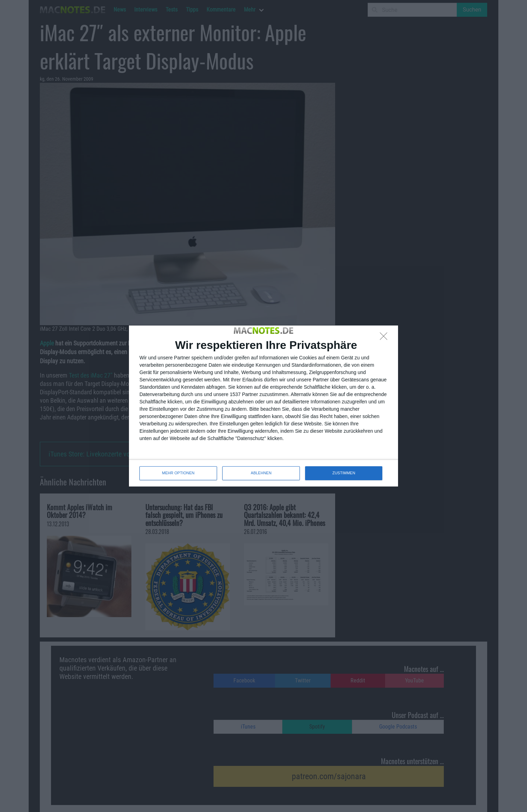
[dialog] (263, 406)
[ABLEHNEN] (385, 338)
